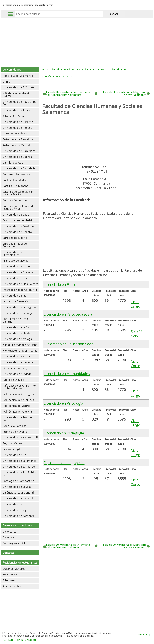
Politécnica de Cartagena (19, 394)
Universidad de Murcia (17, 356)
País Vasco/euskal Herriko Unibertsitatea (19, 387)
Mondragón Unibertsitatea (20, 351)
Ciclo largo (9, 537)
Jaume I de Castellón (16, 301)
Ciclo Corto (135, 363)
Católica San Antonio (16, 200)
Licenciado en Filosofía (62, 284)
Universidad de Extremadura (12, 253)
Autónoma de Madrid (16, 145)
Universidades (12, 70)
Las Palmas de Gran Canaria (15, 320)
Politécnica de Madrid (17, 406)
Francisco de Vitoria (15, 261)
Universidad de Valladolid (19, 498)
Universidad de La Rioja (18, 313)
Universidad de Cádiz (16, 214)
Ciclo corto (10, 531)
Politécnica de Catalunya (18, 400)
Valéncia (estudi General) (19, 493)
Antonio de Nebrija (15, 133)
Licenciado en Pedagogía (64, 433)
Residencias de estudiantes (20, 563)
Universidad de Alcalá (16, 110)
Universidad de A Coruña (18, 87)
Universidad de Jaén (15, 296)
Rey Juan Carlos (12, 443)
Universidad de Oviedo (17, 374)
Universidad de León (16, 327)
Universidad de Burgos (17, 157)
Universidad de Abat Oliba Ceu (20, 103)
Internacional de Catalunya (20, 290)
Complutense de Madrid (18, 220)
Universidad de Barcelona (19, 151)
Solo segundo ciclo (15, 543)
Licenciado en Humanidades (67, 373)
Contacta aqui (145, 634)
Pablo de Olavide (13, 380)
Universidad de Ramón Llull (20, 437)
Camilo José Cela (13, 163)
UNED (6, 81)
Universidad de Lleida (16, 333)
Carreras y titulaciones (17, 525)
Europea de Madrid (15, 238)
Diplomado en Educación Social (69, 344)
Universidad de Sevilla (17, 487)
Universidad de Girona (17, 266)
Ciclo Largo (135, 304)
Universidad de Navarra (18, 362)
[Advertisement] (77, 40)
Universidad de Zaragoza (19, 516)
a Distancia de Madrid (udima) (17, 94)
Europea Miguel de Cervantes (15, 245)
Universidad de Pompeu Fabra (18, 419)
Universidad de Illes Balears (20, 284)
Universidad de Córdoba (18, 226)
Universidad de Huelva (17, 278)
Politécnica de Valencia (17, 411)
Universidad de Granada (18, 272)
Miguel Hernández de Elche (20, 345)
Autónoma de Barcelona (18, 139)
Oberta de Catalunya (16, 368)
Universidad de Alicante (18, 122)
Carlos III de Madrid (15, 180)
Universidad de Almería (18, 128)
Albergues (9, 580)
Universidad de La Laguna (19, 307)
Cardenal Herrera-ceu (16, 174)
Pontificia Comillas (15, 426)
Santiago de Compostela (18, 481)
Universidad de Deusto (17, 232)
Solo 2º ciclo (136, 334)
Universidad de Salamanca (20, 461)
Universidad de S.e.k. (16, 455)
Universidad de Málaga (17, 339)
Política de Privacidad (26, 640)
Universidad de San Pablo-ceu (19, 474)
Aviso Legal (8, 640)
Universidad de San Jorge (19, 467)
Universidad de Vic (15, 504)
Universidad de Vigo (15, 510)
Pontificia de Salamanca (18, 76)
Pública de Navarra (15, 432)
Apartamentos (12, 586)
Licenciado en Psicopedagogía (68, 314)
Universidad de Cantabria (19, 168)
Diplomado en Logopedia (64, 463)
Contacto (9, 553)
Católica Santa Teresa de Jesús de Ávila (19, 207)
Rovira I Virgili (12, 449)
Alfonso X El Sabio (14, 116)
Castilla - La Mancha (15, 186)
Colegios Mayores (14, 569)
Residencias (10, 574)
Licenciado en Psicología (63, 403)
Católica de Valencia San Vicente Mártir (18, 193)
